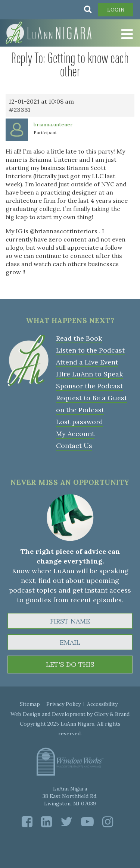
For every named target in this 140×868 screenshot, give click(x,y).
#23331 (20, 110)
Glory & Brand (112, 714)
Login (116, 10)
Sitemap (30, 704)
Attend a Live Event (87, 362)
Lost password (80, 422)
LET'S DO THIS (70, 664)
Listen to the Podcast (90, 350)
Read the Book (79, 338)
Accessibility (102, 704)
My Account (75, 434)
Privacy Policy (63, 704)
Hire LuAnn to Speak (89, 374)
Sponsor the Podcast (89, 386)
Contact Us (74, 446)
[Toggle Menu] (121, 34)
